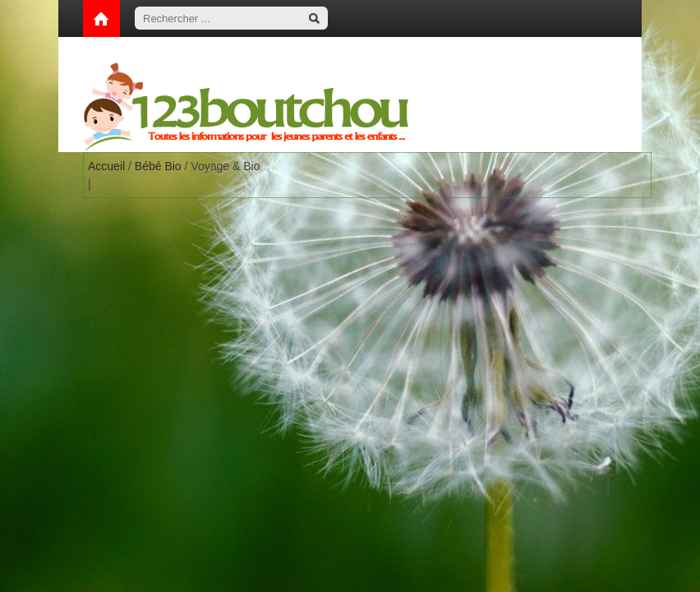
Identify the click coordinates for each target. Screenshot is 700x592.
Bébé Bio (158, 166)
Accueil (106, 166)
